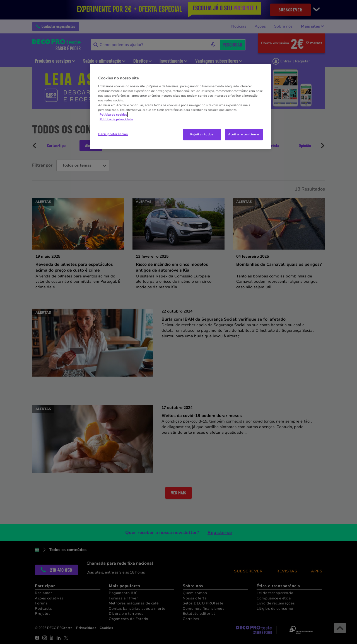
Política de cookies (113, 114)
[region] (180, 107)
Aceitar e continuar (244, 134)
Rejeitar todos (202, 134)
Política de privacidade (116, 119)
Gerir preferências (113, 134)
